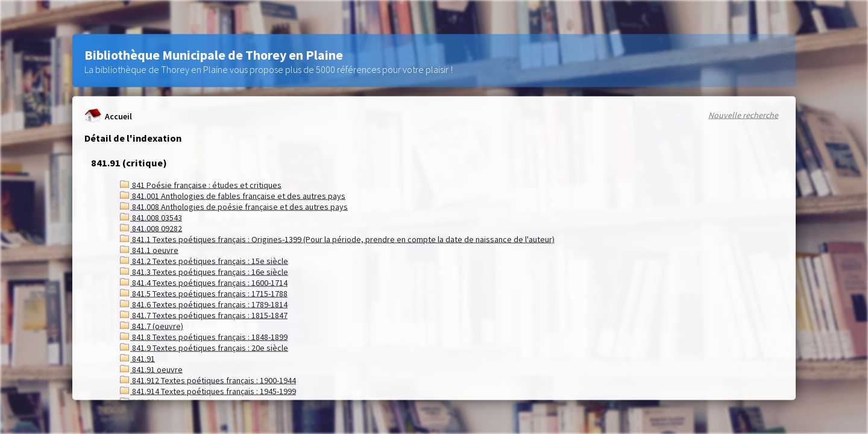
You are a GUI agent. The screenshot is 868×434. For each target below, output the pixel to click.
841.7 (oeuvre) (152, 326)
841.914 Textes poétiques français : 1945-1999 (208, 391)
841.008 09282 (151, 228)
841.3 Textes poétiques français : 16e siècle (204, 272)
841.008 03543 (151, 218)
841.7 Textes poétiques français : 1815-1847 (204, 315)
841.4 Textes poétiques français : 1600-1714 (204, 283)
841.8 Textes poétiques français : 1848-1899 (204, 337)
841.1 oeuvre (149, 250)
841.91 (137, 359)
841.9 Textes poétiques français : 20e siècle (204, 348)
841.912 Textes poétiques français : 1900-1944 (208, 380)
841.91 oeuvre (151, 370)
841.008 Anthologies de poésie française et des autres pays (234, 207)
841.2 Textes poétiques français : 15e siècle (204, 261)
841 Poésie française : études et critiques (201, 185)
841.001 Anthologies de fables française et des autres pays (233, 196)
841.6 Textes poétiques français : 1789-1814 (204, 304)
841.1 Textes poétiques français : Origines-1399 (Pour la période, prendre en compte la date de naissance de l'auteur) (337, 239)
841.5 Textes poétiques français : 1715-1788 (204, 294)
